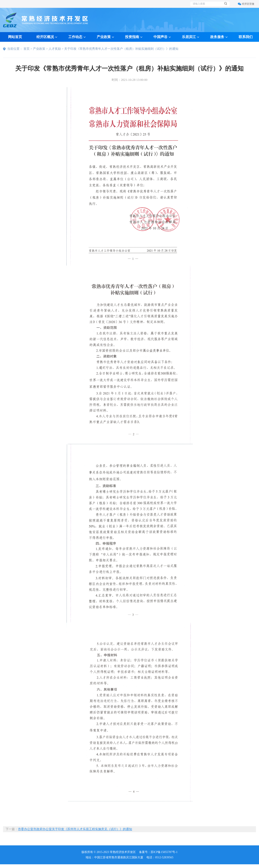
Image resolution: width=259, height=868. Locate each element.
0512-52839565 (164, 857)
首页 (27, 49)
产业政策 (39, 49)
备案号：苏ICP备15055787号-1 (158, 852)
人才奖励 (55, 49)
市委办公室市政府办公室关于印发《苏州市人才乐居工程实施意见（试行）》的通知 (75, 829)
